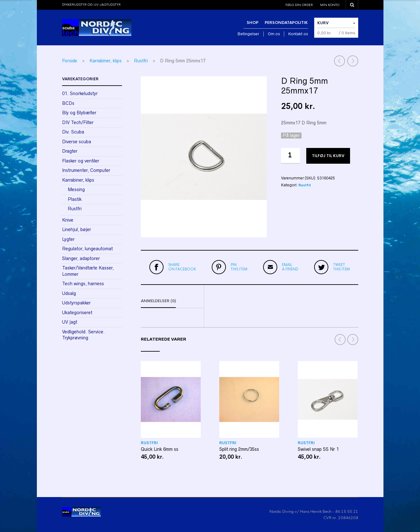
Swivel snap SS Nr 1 (318, 449)
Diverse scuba (77, 142)
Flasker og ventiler (81, 161)
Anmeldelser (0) (158, 301)
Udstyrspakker (76, 303)
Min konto (330, 5)
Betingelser (248, 34)
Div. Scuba (73, 132)
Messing (76, 190)
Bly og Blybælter (79, 113)
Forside (70, 61)
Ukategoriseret (77, 313)
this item (239, 267)
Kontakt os (298, 34)
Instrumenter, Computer (86, 170)
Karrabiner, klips (106, 61)
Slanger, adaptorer (81, 258)
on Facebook (182, 267)
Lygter (68, 239)
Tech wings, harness (83, 284)
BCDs (68, 103)
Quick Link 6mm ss (160, 449)
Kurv (323, 23)
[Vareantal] (291, 156)
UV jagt (70, 322)
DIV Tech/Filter (78, 122)
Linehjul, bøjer (77, 229)
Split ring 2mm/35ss (239, 449)
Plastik (75, 199)
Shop (253, 23)
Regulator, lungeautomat (87, 249)
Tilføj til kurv (328, 156)
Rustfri (141, 61)
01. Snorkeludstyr (80, 93)
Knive (68, 220)
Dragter (70, 151)
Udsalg (69, 293)
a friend (290, 267)
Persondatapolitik (286, 23)
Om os (274, 34)
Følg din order (299, 5)
